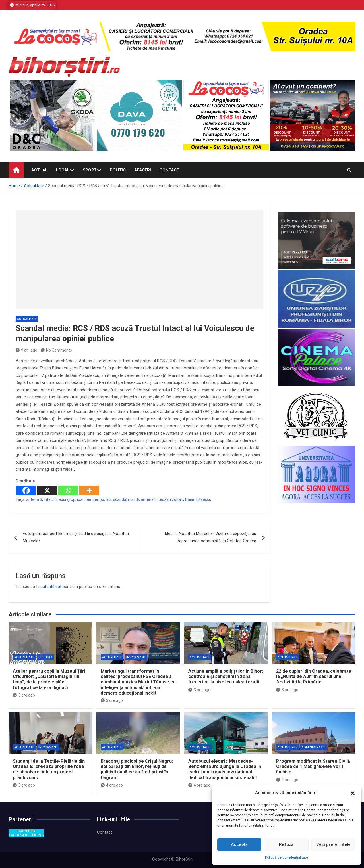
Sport (90, 170)
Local (63, 170)
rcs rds (106, 499)
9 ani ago (26, 350)
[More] (89, 491)
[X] (47, 491)
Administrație (314, 747)
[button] (353, 793)
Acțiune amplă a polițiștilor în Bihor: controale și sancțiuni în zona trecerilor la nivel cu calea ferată (226, 676)
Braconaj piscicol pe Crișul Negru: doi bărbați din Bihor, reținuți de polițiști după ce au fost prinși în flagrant (137, 769)
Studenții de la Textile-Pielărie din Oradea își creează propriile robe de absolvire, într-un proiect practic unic (49, 769)
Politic (118, 170)
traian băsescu (198, 499)
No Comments (59, 350)
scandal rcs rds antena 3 (135, 499)
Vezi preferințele (333, 844)
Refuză (286, 844)
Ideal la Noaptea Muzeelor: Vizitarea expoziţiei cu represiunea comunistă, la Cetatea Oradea (210, 537)
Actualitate (27, 319)
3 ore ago (24, 695)
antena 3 (34, 499)
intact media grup (60, 499)
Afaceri (143, 170)
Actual (39, 170)
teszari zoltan (171, 499)
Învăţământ (136, 657)
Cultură (45, 657)
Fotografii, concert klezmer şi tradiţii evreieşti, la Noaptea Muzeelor (76, 537)
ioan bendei (87, 499)
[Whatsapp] (68, 491)
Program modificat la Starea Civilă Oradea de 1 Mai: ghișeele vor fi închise (313, 766)
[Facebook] (26, 491)
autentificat (51, 587)
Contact (169, 170)
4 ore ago (112, 785)
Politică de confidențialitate (287, 857)
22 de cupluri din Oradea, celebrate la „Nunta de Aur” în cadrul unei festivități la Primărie (314, 676)
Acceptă (239, 844)
